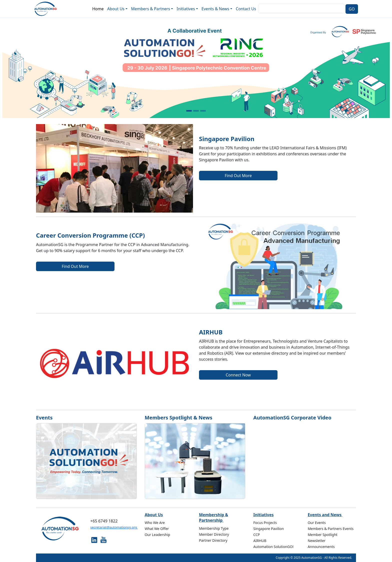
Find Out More (238, 176)
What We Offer (157, 529)
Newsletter (317, 541)
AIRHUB (260, 541)
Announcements (321, 547)
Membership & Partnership (214, 517)
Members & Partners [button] (150, 9)
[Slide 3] (203, 111)
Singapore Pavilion (268, 529)
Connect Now (238, 375)
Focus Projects (265, 523)
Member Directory (214, 534)
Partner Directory (213, 540)
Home (98, 9)
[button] (29, 68)
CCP (256, 535)
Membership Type (214, 528)
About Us (154, 515)
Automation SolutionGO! (273, 547)
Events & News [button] (215, 9)
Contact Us (246, 9)
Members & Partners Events (331, 529)
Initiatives (263, 515)
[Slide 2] (196, 111)
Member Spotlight (323, 535)
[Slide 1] (189, 111)
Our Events (317, 523)
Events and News (325, 515)
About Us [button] (116, 9)
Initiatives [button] (186, 9)
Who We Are (155, 523)
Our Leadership (157, 535)
